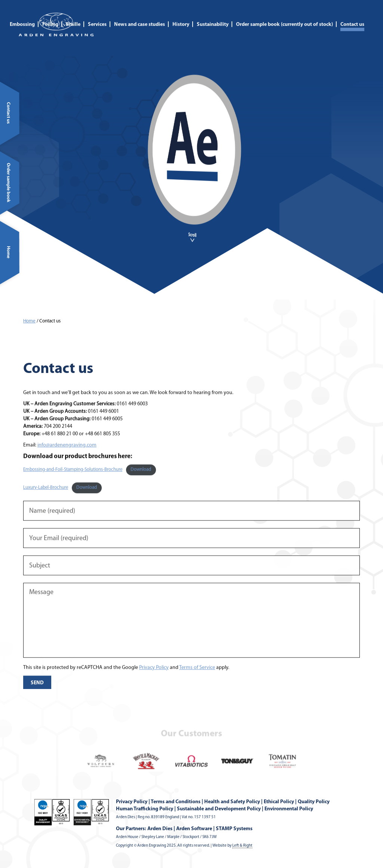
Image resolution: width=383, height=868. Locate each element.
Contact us (352, 17)
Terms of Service (197, 681)
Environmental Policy (289, 809)
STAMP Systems (234, 829)
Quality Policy (314, 802)
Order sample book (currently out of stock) (284, 17)
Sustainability (213, 17)
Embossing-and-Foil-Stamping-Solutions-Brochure (73, 483)
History (181, 17)
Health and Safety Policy (232, 802)
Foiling (50, 17)
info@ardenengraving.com (67, 459)
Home (29, 321)
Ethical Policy (279, 802)
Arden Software (194, 829)
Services (97, 17)
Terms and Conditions (176, 802)
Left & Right (242, 846)
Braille (73, 17)
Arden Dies (160, 829)
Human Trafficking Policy (145, 809)
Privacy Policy (154, 681)
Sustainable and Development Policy (219, 809)
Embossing (22, 17)
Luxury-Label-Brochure (46, 501)
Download (141, 483)
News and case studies (140, 17)
